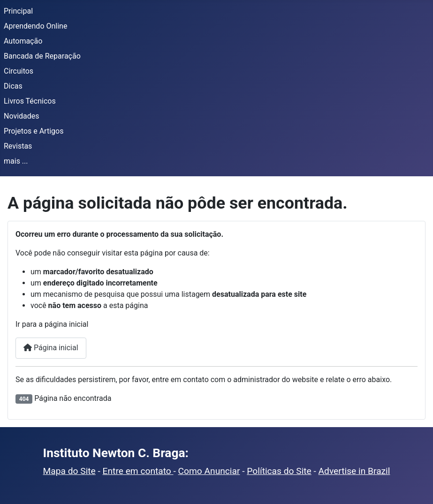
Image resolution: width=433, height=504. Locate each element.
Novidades (22, 116)
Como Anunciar (209, 471)
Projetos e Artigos (34, 131)
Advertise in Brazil (354, 471)
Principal (18, 11)
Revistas (18, 146)
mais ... (16, 161)
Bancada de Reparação (42, 56)
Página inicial (51, 348)
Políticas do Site (279, 471)
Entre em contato (138, 471)
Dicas (13, 86)
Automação (23, 41)
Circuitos (19, 71)
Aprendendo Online (35, 26)
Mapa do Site (69, 471)
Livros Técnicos (30, 101)
